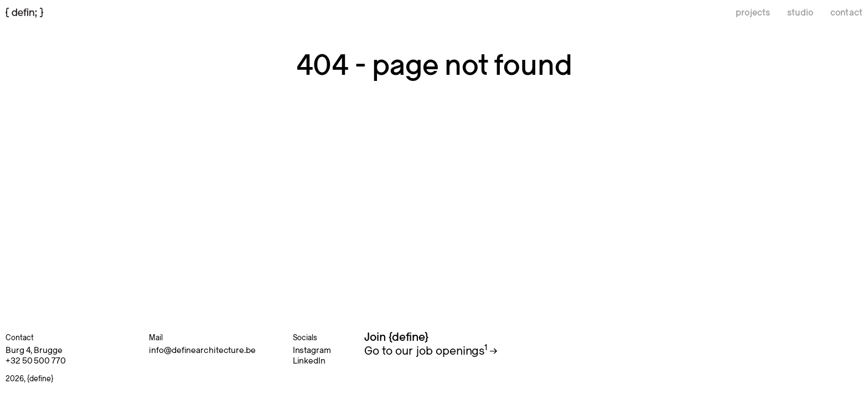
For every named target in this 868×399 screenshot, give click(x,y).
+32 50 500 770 (36, 361)
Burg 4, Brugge (34, 350)
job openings (452, 351)
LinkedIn (309, 361)
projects (753, 13)
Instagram (312, 350)
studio (800, 13)
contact (846, 13)
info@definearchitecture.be (202, 350)
